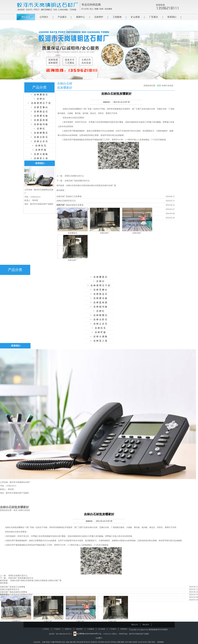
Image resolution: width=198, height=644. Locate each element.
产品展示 (62, 17)
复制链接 (152, 630)
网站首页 (26, 17)
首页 (159, 86)
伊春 (130, 642)
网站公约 (135, 625)
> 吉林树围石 (39, 133)
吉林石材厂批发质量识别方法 (77, 181)
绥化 (154, 642)
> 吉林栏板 (40, 150)
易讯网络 (160, 642)
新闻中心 (81, 17)
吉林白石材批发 (96, 186)
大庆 (126, 642)
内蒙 (53, 642)
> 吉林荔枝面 (39, 120)
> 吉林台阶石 (39, 137)
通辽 (75, 642)
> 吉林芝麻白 (39, 107)
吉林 (44, 642)
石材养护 (99, 17)
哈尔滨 (108, 642)
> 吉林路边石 (39, 112)
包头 (64, 642)
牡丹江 (145, 642)
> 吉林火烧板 (39, 154)
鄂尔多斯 (80, 642)
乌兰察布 (101, 642)
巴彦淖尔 (94, 642)
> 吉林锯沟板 (39, 124)
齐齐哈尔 (114, 642)
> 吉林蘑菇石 (39, 95)
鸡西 (119, 642)
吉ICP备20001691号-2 (64, 634)
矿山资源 (135, 17)
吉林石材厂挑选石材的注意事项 (70, 205)
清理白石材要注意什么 (74, 176)
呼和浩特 (58, 642)
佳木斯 (135, 642)
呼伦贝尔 (87, 642)
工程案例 (117, 17)
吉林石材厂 (105, 233)
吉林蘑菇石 (73, 233)
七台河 (140, 642)
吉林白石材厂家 (109, 186)
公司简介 (44, 17)
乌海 (68, 642)
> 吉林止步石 (39, 141)
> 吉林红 (39, 129)
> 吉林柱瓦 (40, 146)
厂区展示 (154, 17)
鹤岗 (123, 642)
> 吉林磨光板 (39, 116)
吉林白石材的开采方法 (66, 201)
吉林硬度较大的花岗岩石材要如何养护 (16, 595)
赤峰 (71, 642)
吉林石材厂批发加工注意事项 (69, 196)
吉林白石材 (67, 109)
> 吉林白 (39, 99)
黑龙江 (49, 642)
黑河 (150, 642)
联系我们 (172, 17)
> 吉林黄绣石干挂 (39, 103)
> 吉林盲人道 (39, 158)
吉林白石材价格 (82, 186)
